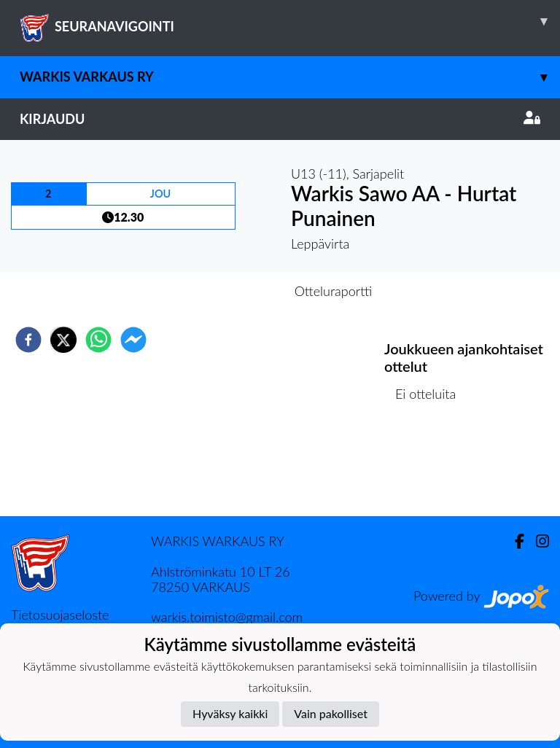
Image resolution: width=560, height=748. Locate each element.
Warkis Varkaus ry (290, 77)
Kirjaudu (280, 119)
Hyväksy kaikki (230, 713)
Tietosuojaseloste (60, 615)
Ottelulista (431, 467)
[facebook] (28, 340)
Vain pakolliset (331, 713)
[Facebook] (514, 541)
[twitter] (63, 340)
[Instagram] (537, 541)
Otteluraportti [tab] (334, 291)
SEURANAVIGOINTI (290, 21)
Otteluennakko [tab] (230, 291)
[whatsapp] (98, 340)
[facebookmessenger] (133, 340)
